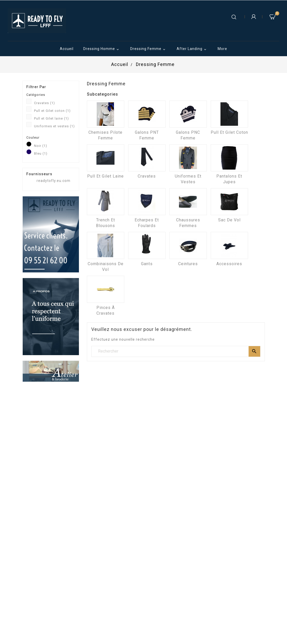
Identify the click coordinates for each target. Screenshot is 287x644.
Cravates (44, 103)
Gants (147, 264)
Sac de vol (229, 220)
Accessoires (229, 264)
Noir (41, 146)
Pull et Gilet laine (51, 118)
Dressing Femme (149, 49)
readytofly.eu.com (54, 181)
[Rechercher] (176, 351)
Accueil (67, 49)
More (222, 49)
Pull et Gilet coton (52, 111)
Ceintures (188, 264)
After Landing (192, 49)
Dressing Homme (102, 49)
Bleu (41, 153)
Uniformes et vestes (54, 126)
